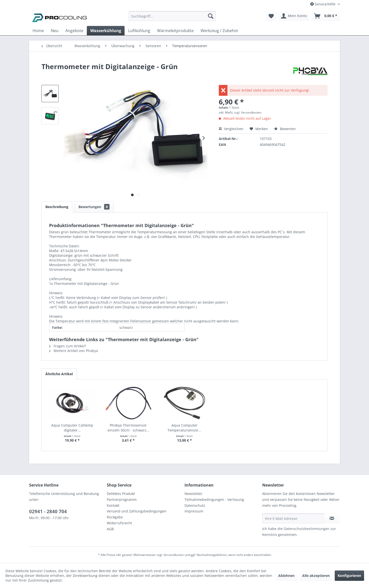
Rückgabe (115, 517)
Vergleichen (231, 129)
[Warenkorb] (326, 16)
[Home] (38, 31)
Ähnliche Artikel (59, 374)
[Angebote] (74, 31)
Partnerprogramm (122, 500)
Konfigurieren (349, 576)
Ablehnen (286, 576)
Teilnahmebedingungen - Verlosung (214, 500)
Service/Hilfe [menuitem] (323, 4)
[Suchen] (211, 16)
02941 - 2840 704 (48, 511)
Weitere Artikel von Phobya (74, 351)
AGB (110, 529)
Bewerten (285, 129)
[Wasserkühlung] (106, 31)
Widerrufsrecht (119, 523)
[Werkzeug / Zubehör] (220, 31)
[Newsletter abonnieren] (332, 518)
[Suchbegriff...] (172, 16)
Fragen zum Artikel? (68, 346)
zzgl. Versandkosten (248, 112)
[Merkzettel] (271, 16)
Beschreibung (57, 207)
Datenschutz (195, 505)
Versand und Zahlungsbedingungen (137, 511)
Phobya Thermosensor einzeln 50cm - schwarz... (128, 428)
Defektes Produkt (121, 494)
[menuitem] (172, 18)
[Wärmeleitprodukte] (175, 31)
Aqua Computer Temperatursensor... (184, 428)
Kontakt (113, 505)
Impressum (194, 511)
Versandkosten (174, 555)
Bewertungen (94, 207)
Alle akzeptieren (316, 576)
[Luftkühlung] (139, 31)
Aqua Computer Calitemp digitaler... (72, 428)
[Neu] (55, 31)
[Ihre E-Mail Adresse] (293, 518)
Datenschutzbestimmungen (307, 529)
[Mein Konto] (294, 16)
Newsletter (194, 494)
